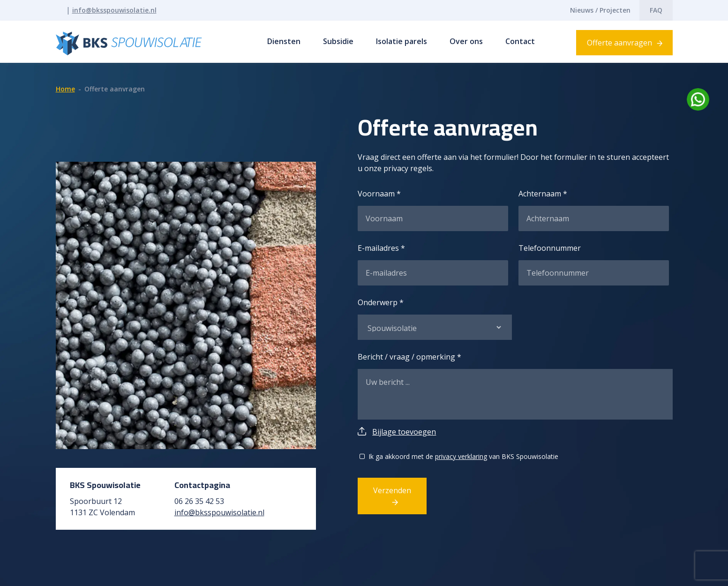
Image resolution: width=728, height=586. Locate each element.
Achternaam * (543, 194)
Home (65, 89)
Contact (520, 41)
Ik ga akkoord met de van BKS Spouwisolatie (463, 456)
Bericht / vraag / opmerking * (409, 357)
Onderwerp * (381, 302)
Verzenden (392, 490)
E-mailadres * (381, 248)
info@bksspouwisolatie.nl (114, 10)
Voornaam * (379, 194)
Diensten (284, 41)
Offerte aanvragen (619, 43)
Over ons (466, 41)
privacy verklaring (461, 456)
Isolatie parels (402, 41)
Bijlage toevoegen (404, 432)
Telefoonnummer (550, 248)
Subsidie (338, 41)
